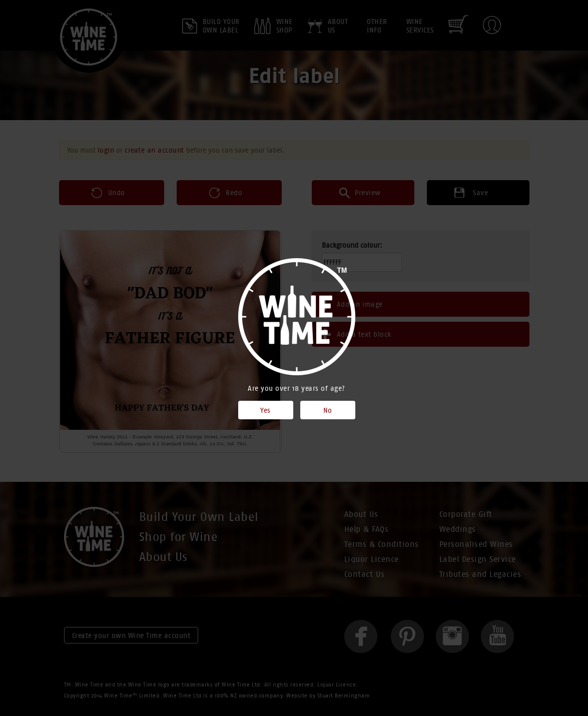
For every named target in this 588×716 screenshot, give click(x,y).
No (328, 410)
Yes (265, 410)
